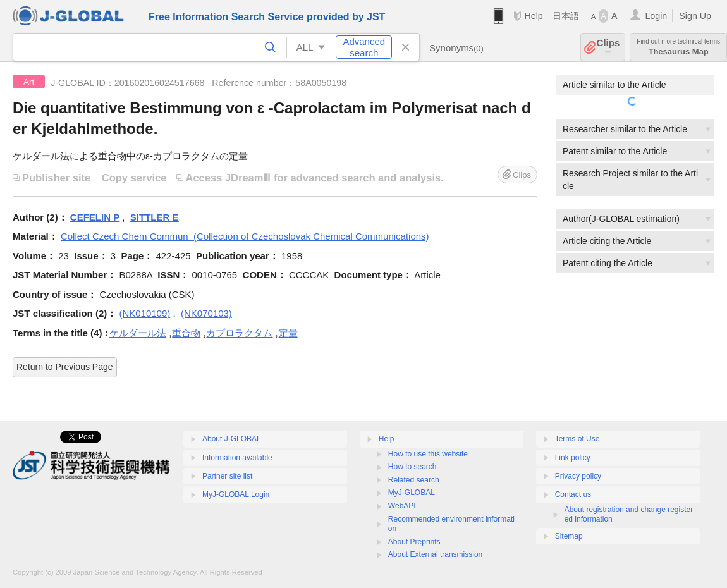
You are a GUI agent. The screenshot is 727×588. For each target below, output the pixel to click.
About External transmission (435, 554)
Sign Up (695, 16)
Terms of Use (577, 439)
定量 (288, 333)
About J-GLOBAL (232, 439)
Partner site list (227, 476)
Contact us (573, 494)
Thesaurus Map (678, 47)
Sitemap (569, 536)
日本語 (566, 16)
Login (656, 16)
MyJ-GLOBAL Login (236, 494)
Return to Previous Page (65, 367)
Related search (414, 480)
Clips (608, 47)
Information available (237, 458)
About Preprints (414, 542)
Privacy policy (578, 476)
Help (533, 16)
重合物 (186, 333)
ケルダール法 (138, 333)
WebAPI (402, 506)
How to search (412, 467)
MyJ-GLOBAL (412, 493)
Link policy (573, 458)
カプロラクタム (239, 333)
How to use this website (428, 454)
